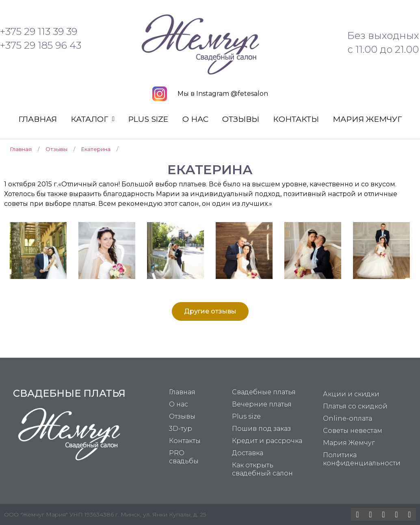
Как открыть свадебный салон (262, 469)
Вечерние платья (262, 404)
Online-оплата (347, 418)
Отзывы (241, 119)
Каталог (93, 119)
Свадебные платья (264, 392)
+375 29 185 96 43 (41, 45)
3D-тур (181, 429)
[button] (210, 311)
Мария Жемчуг (367, 119)
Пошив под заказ (261, 429)
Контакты (296, 119)
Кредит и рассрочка (267, 441)
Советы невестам (353, 431)
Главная (38, 119)
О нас (195, 119)
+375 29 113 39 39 (39, 31)
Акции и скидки (351, 394)
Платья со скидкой (355, 406)
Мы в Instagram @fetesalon (223, 94)
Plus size (148, 119)
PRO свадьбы (184, 457)
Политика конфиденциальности (362, 459)
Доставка (248, 453)
